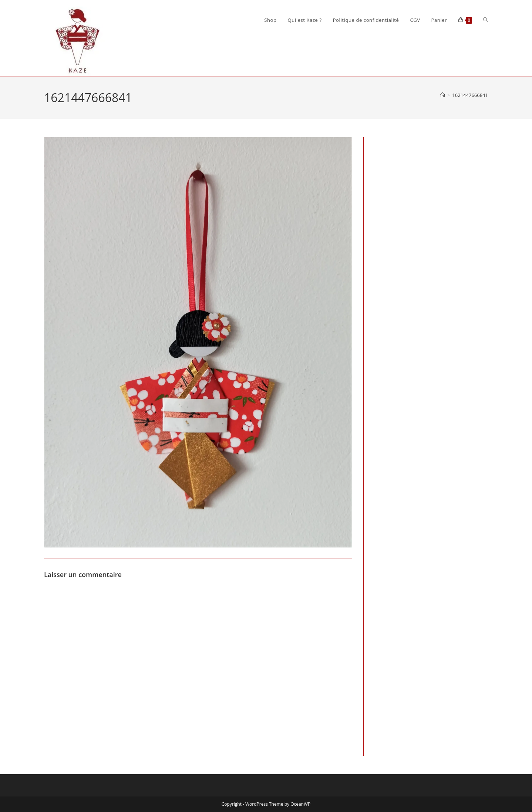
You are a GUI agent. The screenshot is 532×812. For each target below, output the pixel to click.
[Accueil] (443, 95)
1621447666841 (470, 95)
